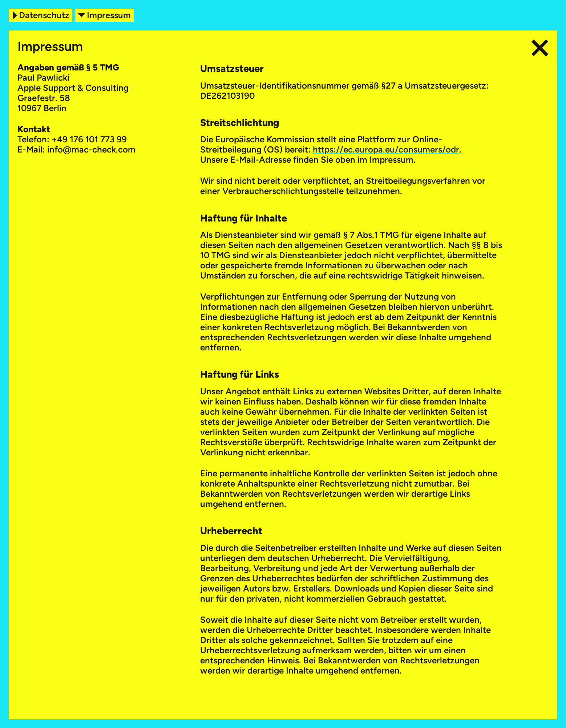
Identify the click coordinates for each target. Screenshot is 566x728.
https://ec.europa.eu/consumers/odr (386, 149)
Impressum (104, 15)
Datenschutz (41, 15)
